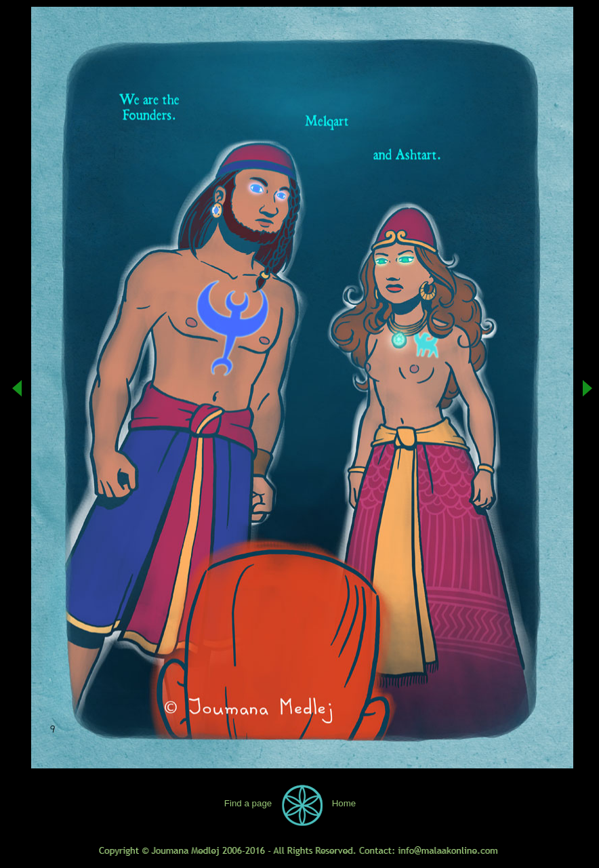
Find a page (248, 803)
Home (344, 803)
